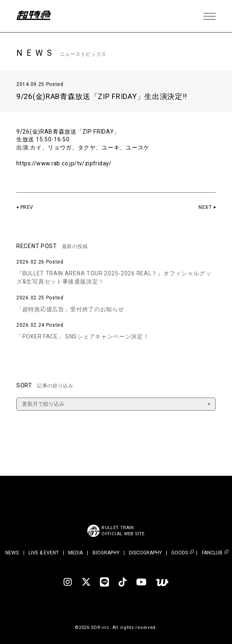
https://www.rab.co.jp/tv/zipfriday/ (66, 163)
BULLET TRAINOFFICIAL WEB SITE (123, 531)
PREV (27, 207)
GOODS (180, 553)
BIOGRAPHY (106, 553)
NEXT (205, 207)
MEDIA (75, 553)
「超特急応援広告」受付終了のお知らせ (70, 309)
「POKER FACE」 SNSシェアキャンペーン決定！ (83, 336)
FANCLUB (212, 553)
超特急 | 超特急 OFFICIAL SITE (37, 16)
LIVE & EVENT (44, 553)
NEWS (12, 553)
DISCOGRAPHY (145, 553)
